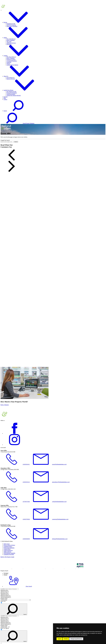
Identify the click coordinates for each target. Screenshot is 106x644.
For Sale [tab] (6, 573)
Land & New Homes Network (14, 95)
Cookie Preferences (8, 550)
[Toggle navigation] (1, 10)
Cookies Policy (7, 549)
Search (16, 142)
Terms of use (7, 544)
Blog (5, 98)
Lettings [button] (17, 56)
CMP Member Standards (9, 553)
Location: (3, 589)
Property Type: (4, 599)
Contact (5, 99)
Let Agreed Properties (12, 61)
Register (5, 97)
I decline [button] (66, 639)
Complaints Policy (8, 546)
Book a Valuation (11, 40)
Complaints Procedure (9, 554)
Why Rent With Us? (11, 57)
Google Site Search (5, 140)
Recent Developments (12, 93)
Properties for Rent (11, 60)
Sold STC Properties (11, 25)
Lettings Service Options (12, 65)
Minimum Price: (4, 590)
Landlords (9, 62)
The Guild (9, 42)
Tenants (8, 64)
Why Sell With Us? (11, 39)
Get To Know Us (10, 78)
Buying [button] (16, 22)
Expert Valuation (30, 123)
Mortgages (9, 44)
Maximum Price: (5, 593)
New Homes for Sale (11, 92)
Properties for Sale (11, 24)
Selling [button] (16, 38)
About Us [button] (17, 76)
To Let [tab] (5, 575)
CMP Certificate (7, 552)
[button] (53, 155)
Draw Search (18, 586)
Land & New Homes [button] (20, 90)
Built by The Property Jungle (7, 557)
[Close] (1, 643)
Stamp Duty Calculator (12, 26)
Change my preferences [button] (76, 639)
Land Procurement (11, 94)
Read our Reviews (11, 79)
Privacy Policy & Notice (9, 545)
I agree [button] (59, 639)
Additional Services (11, 43)
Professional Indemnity (9, 548)
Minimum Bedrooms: (6, 596)
